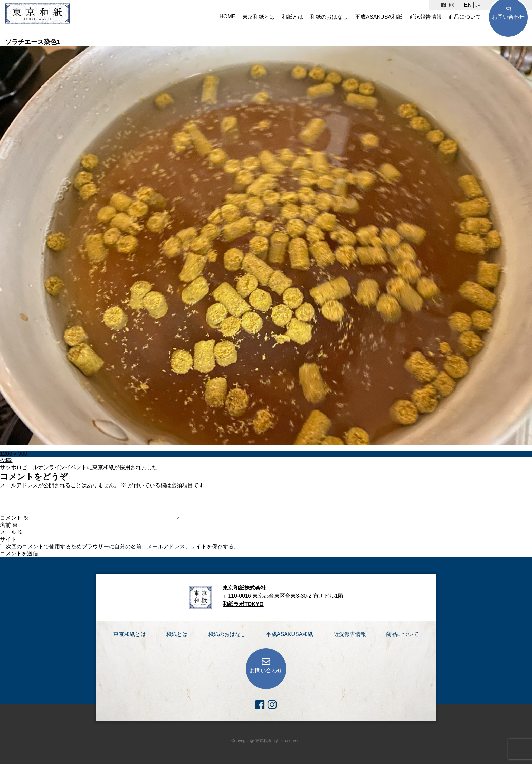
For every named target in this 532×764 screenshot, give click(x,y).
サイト (8, 539)
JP (478, 5)
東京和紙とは (259, 17)
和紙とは (292, 17)
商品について (465, 17)
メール (12, 532)
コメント (14, 518)
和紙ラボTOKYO (243, 604)
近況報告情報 (425, 17)
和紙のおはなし (329, 17)
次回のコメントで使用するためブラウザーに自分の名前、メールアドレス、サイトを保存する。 (122, 546)
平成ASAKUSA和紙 (379, 17)
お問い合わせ (508, 17)
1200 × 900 (14, 454)
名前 (9, 525)
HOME (227, 16)
